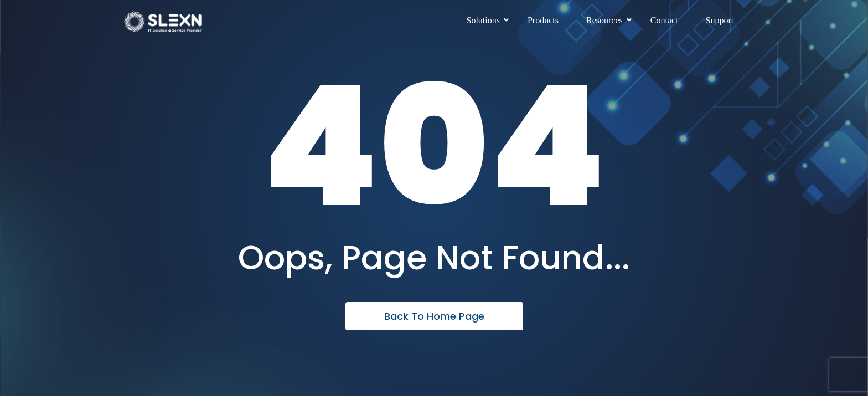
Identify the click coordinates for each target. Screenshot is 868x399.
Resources (609, 20)
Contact (664, 20)
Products (543, 20)
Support (720, 20)
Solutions (487, 20)
